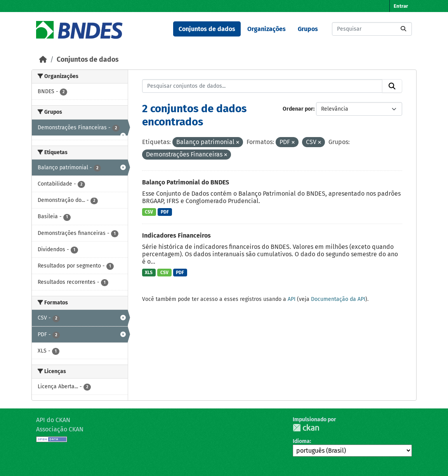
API (292, 299)
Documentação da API (338, 299)
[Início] (43, 60)
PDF (165, 212)
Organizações (267, 29)
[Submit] (403, 29)
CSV (149, 212)
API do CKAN (53, 420)
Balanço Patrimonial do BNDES (186, 182)
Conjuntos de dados (207, 29)
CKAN (306, 428)
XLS (149, 273)
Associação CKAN (60, 429)
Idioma (301, 441)
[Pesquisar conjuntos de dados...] (372, 29)
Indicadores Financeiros (176, 235)
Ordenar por (298, 109)
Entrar (401, 6)
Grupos (308, 29)
